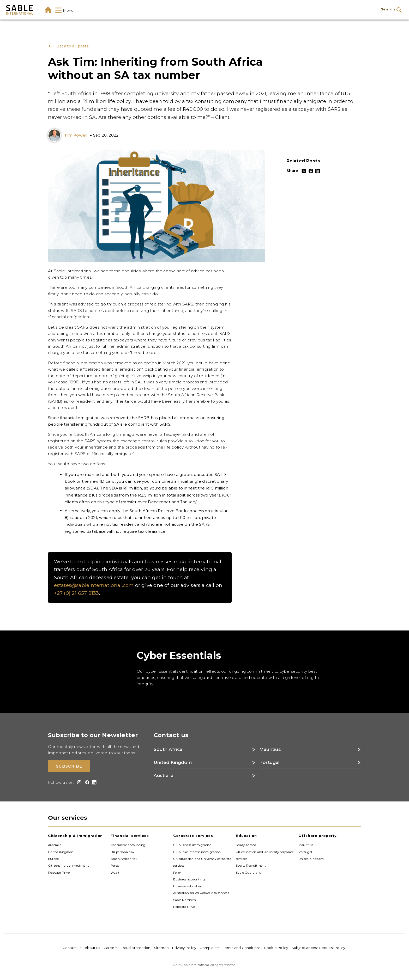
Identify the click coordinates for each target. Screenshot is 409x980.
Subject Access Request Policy (318, 948)
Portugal (305, 852)
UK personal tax (122, 852)
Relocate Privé (59, 872)
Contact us (72, 948)
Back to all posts (68, 46)
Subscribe (69, 766)
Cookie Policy (276, 948)
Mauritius (306, 845)
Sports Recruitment (251, 866)
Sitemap (161, 948)
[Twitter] (304, 171)
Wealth (116, 872)
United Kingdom (61, 852)
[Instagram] (78, 782)
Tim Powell (76, 135)
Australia (55, 845)
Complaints (209, 948)
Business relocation (188, 886)
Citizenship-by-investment (68, 866)
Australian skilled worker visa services (201, 893)
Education (246, 836)
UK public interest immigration (197, 852)
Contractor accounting (128, 845)
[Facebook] (311, 171)
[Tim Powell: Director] (56, 135)
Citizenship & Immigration (75, 836)
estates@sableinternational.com (94, 585)
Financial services (130, 836)
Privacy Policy (184, 948)
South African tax (124, 859)
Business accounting (189, 879)
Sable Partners (184, 900)
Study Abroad (246, 845)
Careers (110, 948)
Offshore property (318, 836)
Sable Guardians (248, 872)
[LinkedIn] (317, 171)
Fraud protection (136, 948)
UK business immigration (193, 845)
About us (92, 948)
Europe (53, 859)
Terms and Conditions (242, 948)
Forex (115, 866)
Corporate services (193, 836)
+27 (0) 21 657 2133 (77, 593)
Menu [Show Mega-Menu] (65, 11)
